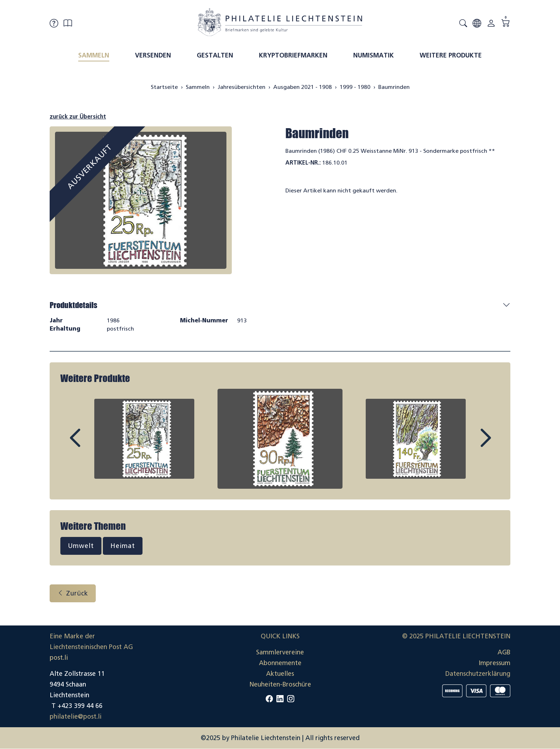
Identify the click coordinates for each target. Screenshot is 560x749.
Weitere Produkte (451, 55)
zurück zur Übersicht (78, 117)
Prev (91, 444)
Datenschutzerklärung (478, 674)
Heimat (123, 546)
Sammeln (94, 55)
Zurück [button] (73, 593)
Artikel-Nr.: (303, 163)
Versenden (153, 55)
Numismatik (374, 55)
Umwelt (81, 546)
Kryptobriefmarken (293, 55)
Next (469, 444)
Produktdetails (73, 305)
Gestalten (215, 55)
